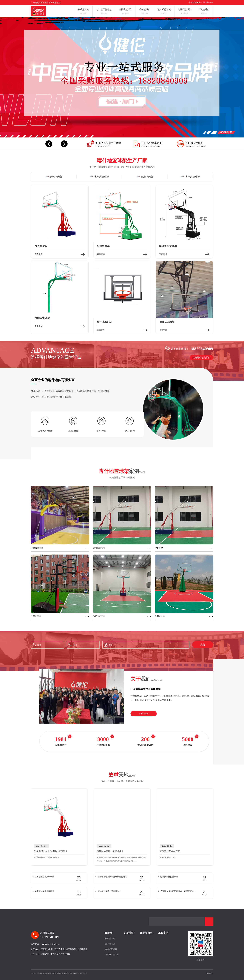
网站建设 (210, 973)
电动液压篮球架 (112, 955)
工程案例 (163, 933)
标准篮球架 (110, 939)
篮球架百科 (146, 933)
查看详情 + (144, 714)
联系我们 (129, 933)
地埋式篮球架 (111, 949)
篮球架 (109, 933)
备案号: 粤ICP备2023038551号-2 (75, 973)
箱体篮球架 (110, 944)
